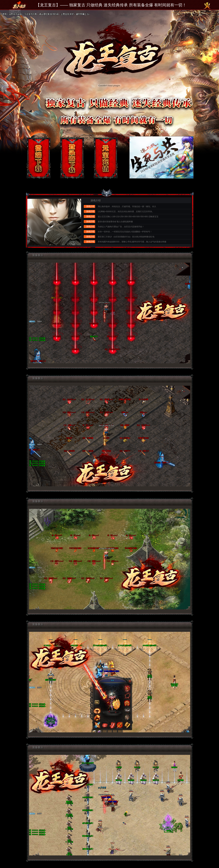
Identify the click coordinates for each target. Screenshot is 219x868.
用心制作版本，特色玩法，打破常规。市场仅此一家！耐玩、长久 (127, 207)
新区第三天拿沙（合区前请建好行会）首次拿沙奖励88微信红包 (126, 237)
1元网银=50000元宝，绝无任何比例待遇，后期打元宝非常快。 (126, 212)
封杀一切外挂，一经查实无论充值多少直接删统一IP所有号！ (125, 232)
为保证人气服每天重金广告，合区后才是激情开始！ (121, 227)
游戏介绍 (96, 200)
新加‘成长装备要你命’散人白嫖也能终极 (115, 222)
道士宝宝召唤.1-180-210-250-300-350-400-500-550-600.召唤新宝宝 (128, 217)
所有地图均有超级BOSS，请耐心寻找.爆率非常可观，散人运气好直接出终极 (132, 242)
